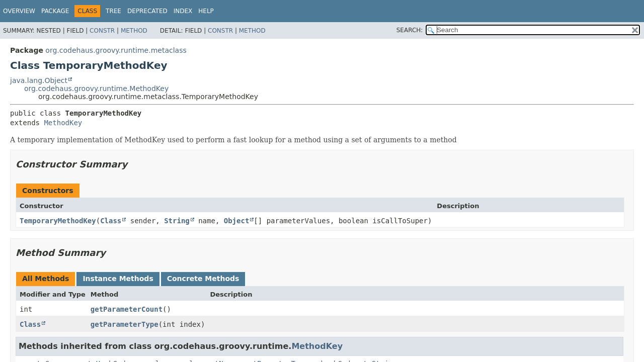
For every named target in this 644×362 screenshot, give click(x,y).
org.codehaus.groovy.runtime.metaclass (116, 50)
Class (111, 221)
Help (206, 11)
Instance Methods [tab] (118, 279)
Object (237, 221)
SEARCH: (410, 30)
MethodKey (63, 123)
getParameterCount (127, 309)
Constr (102, 31)
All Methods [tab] (46, 279)
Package (55, 11)
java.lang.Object (39, 80)
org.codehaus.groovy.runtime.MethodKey (96, 88)
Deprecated (147, 11)
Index (183, 11)
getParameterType (125, 324)
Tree (113, 11)
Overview (19, 11)
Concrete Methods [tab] (203, 279)
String (177, 221)
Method (134, 31)
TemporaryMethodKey (58, 221)
